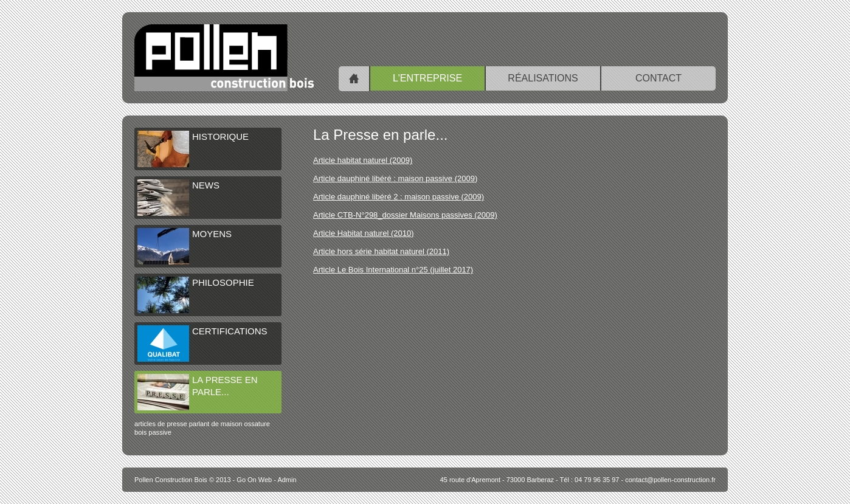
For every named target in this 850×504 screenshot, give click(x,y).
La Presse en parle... (198, 392)
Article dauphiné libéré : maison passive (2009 (394, 178)
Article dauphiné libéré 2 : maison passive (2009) (399, 197)
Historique (193, 149)
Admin (287, 480)
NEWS (178, 198)
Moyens (185, 246)
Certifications (202, 343)
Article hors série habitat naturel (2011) (381, 251)
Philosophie (196, 295)
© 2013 (183, 480)
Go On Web (254, 480)
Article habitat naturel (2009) (363, 160)
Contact (658, 78)
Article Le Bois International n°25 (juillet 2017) (393, 270)
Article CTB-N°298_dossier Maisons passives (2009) (405, 215)
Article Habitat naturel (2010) (363, 233)
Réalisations (543, 78)
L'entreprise (427, 78)
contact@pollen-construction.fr (670, 480)
